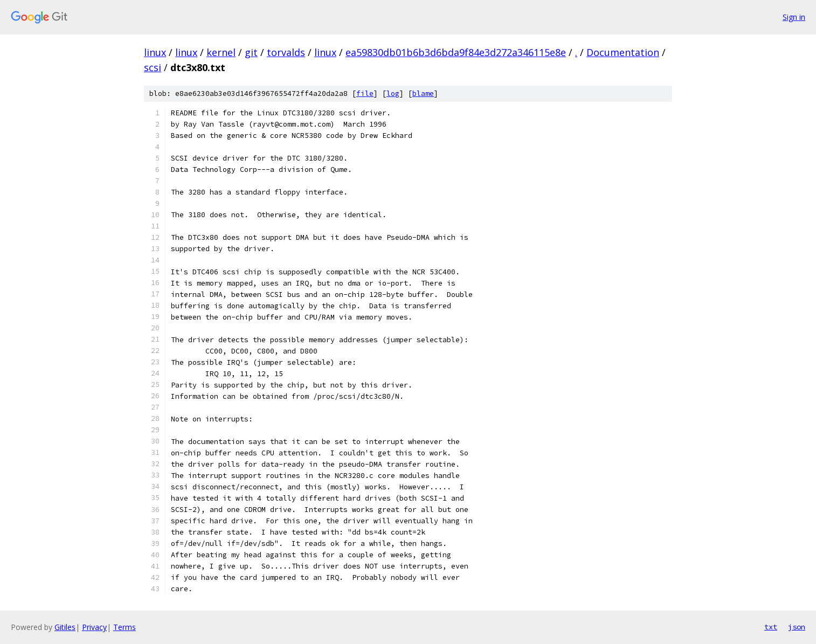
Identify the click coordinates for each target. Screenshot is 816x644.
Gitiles (65, 627)
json (797, 627)
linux (155, 52)
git (251, 52)
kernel (221, 52)
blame (423, 94)
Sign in (794, 17)
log (393, 94)
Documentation (623, 52)
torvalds (286, 52)
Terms (125, 627)
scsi (153, 67)
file (365, 94)
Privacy (94, 627)
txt (771, 627)
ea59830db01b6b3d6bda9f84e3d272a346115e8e (456, 52)
